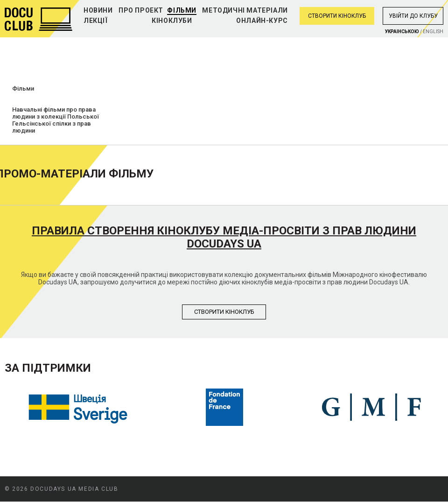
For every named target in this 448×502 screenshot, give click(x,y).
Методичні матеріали (245, 10)
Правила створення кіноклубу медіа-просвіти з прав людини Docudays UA (224, 237)
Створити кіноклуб (337, 16)
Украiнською (402, 32)
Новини (98, 10)
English (433, 32)
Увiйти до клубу (413, 16)
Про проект (141, 10)
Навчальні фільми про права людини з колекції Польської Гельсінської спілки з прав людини (56, 120)
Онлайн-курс (262, 21)
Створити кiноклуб (224, 312)
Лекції (96, 21)
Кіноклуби (172, 21)
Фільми (182, 10)
